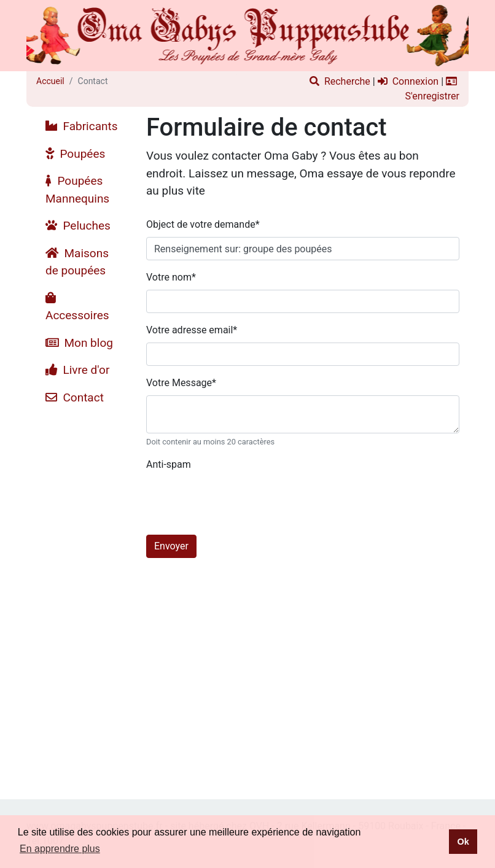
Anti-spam (169, 464)
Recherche (340, 81)
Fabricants (82, 126)
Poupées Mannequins (77, 190)
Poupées (75, 154)
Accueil (50, 81)
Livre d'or (77, 370)
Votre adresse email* (192, 330)
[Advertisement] (82, 595)
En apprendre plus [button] (60, 849)
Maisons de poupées (77, 262)
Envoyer (171, 546)
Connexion (408, 81)
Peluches (78, 226)
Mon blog (79, 343)
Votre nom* (171, 277)
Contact (75, 397)
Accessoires (77, 307)
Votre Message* (181, 383)
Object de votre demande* (203, 224)
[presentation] (240, 501)
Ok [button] (463, 842)
